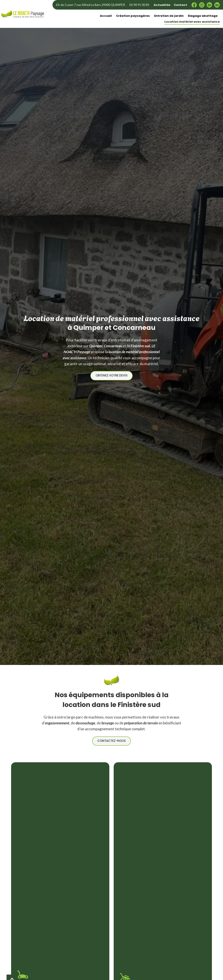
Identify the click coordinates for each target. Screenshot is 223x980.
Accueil (106, 16)
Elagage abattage (203, 16)
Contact (180, 5)
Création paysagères (133, 16)
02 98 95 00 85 (139, 5)
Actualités (162, 5)
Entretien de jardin (169, 16)
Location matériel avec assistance (192, 22)
